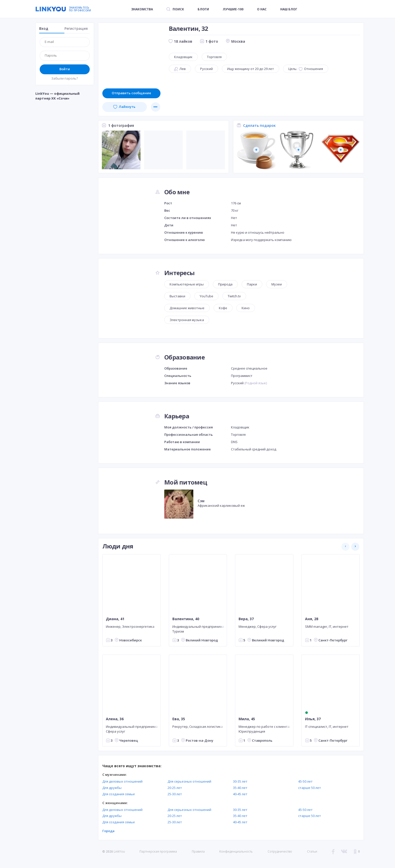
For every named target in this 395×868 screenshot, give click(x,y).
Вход (44, 28)
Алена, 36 (115, 719)
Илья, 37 (313, 719)
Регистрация (76, 28)
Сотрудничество (280, 852)
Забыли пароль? (65, 78)
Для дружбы (112, 788)
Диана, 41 (115, 619)
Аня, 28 (311, 619)
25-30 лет (175, 794)
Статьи (312, 851)
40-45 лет (240, 794)
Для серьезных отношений (189, 781)
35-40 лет (240, 788)
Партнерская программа (158, 851)
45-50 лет (305, 781)
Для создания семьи (119, 794)
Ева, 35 (178, 719)
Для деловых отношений (122, 781)
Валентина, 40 (185, 619)
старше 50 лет (310, 788)
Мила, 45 (247, 719)
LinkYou (119, 851)
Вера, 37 (246, 619)
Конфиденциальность (236, 851)
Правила (198, 851)
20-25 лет (175, 788)
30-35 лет (240, 781)
